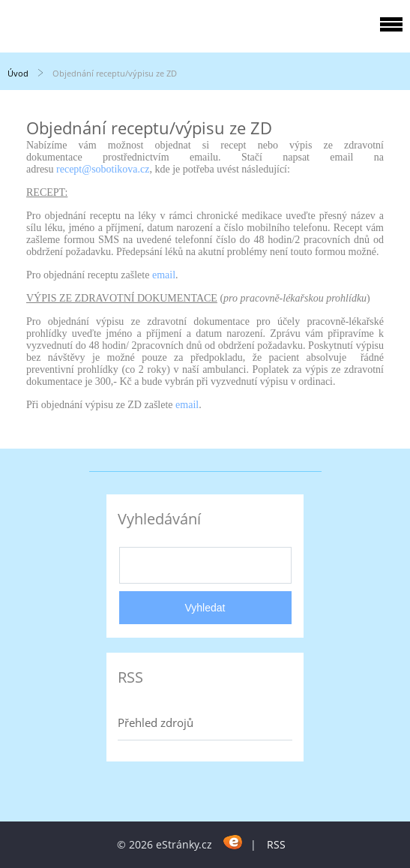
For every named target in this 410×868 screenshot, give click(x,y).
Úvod (18, 73)
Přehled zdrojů (156, 722)
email (164, 275)
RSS (276, 844)
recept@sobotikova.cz (103, 169)
